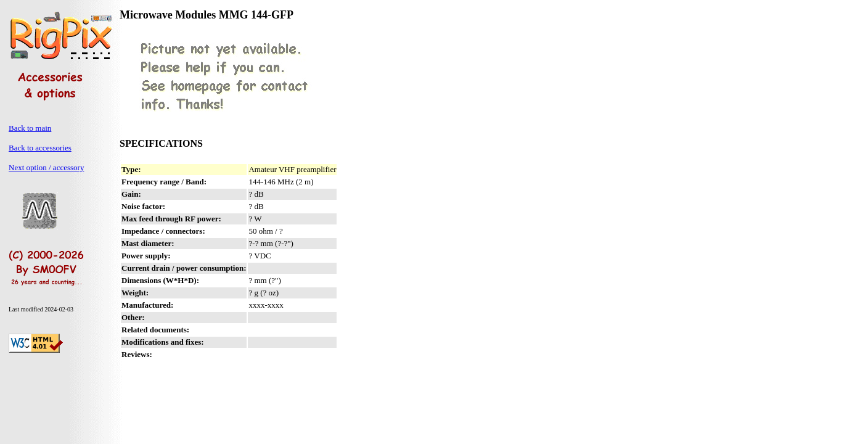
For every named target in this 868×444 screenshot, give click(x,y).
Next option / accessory (46, 167)
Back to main (30, 128)
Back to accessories (40, 148)
